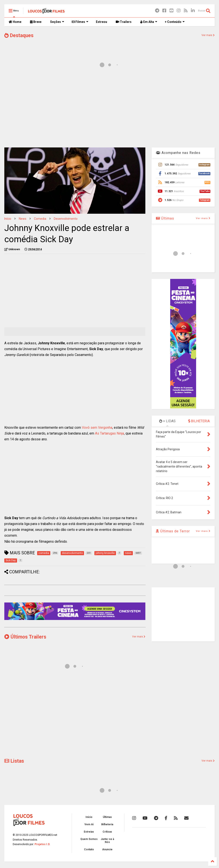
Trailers (124, 22)
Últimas (165, 218)
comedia (40, 219)
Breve (36, 22)
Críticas (107, 832)
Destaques (19, 36)
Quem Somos (89, 839)
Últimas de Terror (173, 531)
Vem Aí (89, 824)
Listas (14, 761)
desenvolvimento (66, 219)
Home (15, 22)
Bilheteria (107, 824)
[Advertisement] (109, 110)
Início (8, 219)
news (23, 219)
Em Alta (149, 22)
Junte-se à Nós (107, 841)
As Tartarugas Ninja (109, 433)
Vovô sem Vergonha (97, 428)
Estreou (102, 22)
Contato (89, 849)
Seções (57, 22)
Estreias (89, 832)
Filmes (80, 22)
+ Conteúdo (175, 22)
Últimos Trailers (25, 637)
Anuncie (107, 849)
